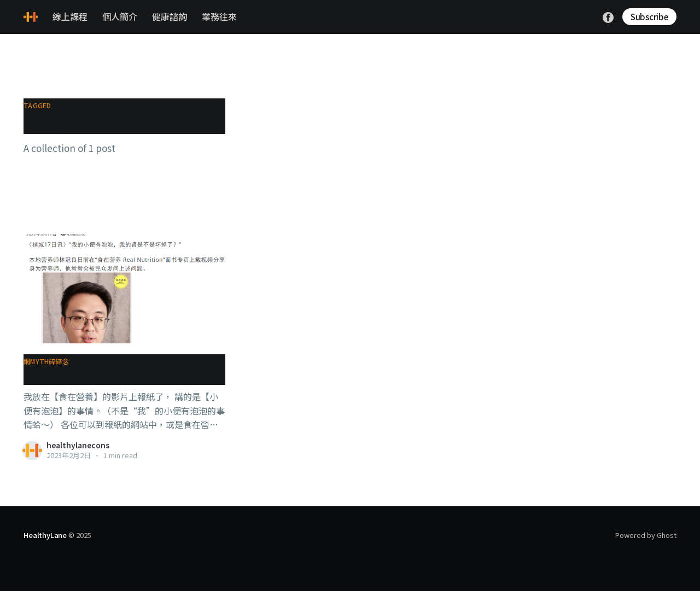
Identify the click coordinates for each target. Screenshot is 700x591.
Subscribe (649, 17)
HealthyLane (45, 535)
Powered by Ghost (646, 535)
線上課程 (70, 16)
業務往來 (219, 16)
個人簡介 (120, 16)
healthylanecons (78, 445)
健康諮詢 (170, 16)
